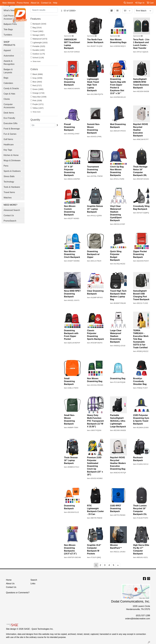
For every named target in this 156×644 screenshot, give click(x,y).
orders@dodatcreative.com (138, 619)
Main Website (9, 3)
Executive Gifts (11, 123)
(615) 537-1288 (143, 615)
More (139, 12)
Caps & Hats (9, 94)
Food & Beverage (12, 129)
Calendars (8, 83)
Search (128, 3)
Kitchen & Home (11, 155)
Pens (129, 12)
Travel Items (9, 192)
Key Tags (8, 150)
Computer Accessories (9, 106)
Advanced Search (12, 210)
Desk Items (9, 113)
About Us (35, 3)
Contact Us (46, 3)
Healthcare (9, 145)
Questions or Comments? (18, 593)
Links (33, 584)
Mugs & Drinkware (12, 160)
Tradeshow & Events (112, 12)
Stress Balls (9, 176)
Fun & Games (10, 134)
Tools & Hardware (12, 187)
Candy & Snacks (11, 88)
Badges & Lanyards (8, 71)
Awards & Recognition (9, 63)
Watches (8, 198)
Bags (68, 12)
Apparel (57, 12)
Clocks (7, 99)
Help (55, 3)
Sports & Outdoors (12, 171)
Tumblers (8, 35)
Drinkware (81, 12)
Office (94, 12)
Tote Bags (8, 29)
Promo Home (23, 3)
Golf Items (8, 139)
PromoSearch (10, 221)
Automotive (9, 56)
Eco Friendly (9, 118)
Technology (9, 182)
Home (9, 580)
